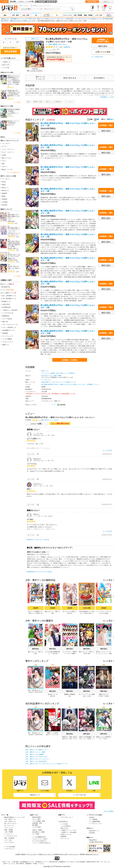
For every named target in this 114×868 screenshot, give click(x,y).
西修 (53, 613)
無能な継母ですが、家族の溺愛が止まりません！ (14, 216)
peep (71, 739)
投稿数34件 (58, 47)
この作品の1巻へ (98, 57)
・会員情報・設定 (37, 823)
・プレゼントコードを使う (39, 839)
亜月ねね (70, 613)
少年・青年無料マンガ (9, 299)
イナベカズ (55, 735)
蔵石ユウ (48, 735)
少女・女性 (26, 15)
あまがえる (11, 125)
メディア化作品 (7, 319)
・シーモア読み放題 (9, 847)
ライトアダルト (109, 15)
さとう (101, 739)
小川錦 (89, 696)
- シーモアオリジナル (10, 836)
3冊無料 (104, 608)
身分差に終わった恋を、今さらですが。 (14, 256)
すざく (82, 613)
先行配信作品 (6, 307)
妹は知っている (53, 694)
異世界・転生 (38, 102)
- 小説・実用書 (8, 832)
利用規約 (23, 854)
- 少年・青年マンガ (10, 819)
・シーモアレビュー (9, 849)
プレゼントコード (8, 342)
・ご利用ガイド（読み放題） (68, 832)
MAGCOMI (70, 19)
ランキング (7, 290)
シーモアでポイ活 (8, 313)
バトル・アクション (8, 149)
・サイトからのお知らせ (39, 841)
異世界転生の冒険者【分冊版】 (13, 110)
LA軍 (84, 696)
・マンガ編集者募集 (94, 822)
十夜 (9, 233)
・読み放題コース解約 (38, 832)
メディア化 (99, 15)
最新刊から (111, 119)
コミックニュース (8, 336)
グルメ (4, 161)
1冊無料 (70, 608)
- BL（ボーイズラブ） (10, 824)
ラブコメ (4, 146)
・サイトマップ (64, 839)
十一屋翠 (49, 44)
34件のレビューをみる (51, 420)
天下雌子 (101, 696)
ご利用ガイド (6, 62)
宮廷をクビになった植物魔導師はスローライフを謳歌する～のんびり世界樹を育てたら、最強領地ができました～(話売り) (13, 81)
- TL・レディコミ (9, 826)
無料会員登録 (92, 2)
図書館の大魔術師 (70, 694)
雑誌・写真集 (88, 15)
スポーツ (4, 167)
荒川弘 (4, 182)
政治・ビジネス (7, 158)
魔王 (56, 376)
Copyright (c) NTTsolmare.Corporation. (57, 866)
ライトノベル (67, 15)
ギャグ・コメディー (8, 152)
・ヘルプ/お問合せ (65, 826)
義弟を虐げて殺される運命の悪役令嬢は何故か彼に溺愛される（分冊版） (14, 244)
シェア (53, 404)
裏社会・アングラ (7, 169)
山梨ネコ (15, 248)
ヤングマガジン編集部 (70, 654)
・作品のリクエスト (66, 834)
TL (57, 15)
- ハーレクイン (8, 834)
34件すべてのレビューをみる (39, 540)
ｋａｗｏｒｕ (14, 269)
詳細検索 (5, 333)
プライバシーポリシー (32, 854)
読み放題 (13, 1)
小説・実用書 (78, 15)
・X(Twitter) (91, 833)
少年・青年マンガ (39, 19)
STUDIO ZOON (12, 260)
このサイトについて (74, 854)
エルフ (51, 376)
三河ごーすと (82, 739)
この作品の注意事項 (35, 71)
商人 (47, 376)
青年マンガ (49, 19)
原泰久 (4, 185)
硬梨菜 (107, 613)
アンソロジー (6, 179)
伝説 (43, 376)
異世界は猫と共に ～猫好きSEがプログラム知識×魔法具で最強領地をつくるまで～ (14, 94)
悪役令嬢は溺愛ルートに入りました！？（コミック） (14, 230)
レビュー (21, 1)
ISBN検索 (82, 854)
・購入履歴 (34, 825)
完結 (28, 102)
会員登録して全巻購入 (70, 360)
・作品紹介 (91, 817)
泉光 (70, 696)
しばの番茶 (11, 113)
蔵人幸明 (55, 654)
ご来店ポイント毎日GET (10, 310)
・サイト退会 (35, 834)
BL (36, 15)
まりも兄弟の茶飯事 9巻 (53, 652)
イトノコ (50, 654)
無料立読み (36, 649)
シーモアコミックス (47, 15)
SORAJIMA (11, 222)
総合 (5, 15)
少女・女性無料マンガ (9, 296)
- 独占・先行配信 (9, 838)
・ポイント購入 (36, 819)
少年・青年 (15, 15)
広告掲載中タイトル (8, 330)
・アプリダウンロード (66, 817)
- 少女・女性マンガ (10, 822)
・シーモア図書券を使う (39, 837)
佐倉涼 (86, 613)
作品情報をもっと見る (107, 97)
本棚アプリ (6, 345)
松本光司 (4, 205)
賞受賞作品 (6, 316)
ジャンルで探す (26, 9)
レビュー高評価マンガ (9, 327)
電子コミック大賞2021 (54, 102)
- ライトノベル (8, 828)
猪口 (17, 268)
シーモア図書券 (7, 339)
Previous (27, 596)
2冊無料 (36, 608)
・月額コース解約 (37, 830)
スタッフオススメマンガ (10, 325)
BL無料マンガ (6, 301)
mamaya (31, 692)
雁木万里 (53, 696)
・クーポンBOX (36, 827)
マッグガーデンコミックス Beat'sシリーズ (88, 19)
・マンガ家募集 (93, 819)
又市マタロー (63, 44)
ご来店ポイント (35, 795)
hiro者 (85, 654)
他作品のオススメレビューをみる (40, 572)
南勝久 (4, 196)
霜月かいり (5, 188)
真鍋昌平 (4, 193)
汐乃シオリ (15, 235)
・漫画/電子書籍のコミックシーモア (14, 817)
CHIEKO (107, 696)
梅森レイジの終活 (53, 733)
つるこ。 (10, 220)
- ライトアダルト (9, 842)
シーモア (4, 1)
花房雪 (89, 739)
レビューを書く (51, 49)
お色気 (4, 155)
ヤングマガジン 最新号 (70, 652)
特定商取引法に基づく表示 (61, 854)
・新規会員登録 (36, 817)
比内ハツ (106, 739)
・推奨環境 (63, 837)
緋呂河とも (5, 190)
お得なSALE (6, 304)
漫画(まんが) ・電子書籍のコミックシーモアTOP (16, 19)
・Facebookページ (94, 831)
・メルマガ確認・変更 (38, 821)
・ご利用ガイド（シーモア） (68, 830)
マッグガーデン (59, 19)
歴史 (3, 164)
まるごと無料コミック (9, 293)
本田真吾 (4, 199)
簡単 (97, 119)
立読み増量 (87, 608)
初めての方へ (6, 65)
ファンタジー (6, 144)
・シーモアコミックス (95, 824)
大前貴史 (38, 613)
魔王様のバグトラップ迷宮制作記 (13, 122)
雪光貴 (10, 248)
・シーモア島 (63, 824)
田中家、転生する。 (14, 266)
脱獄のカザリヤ (104, 694)
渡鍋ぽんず (11, 258)
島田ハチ (91, 613)
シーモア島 (30, 1)
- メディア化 (8, 840)
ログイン (106, 2)
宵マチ (13, 233)
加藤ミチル (11, 268)
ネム (10, 115)
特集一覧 (5, 322)
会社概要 (18, 854)
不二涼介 (102, 613)
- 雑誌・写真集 (8, 830)
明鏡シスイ (32, 613)
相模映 (55, 44)
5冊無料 (53, 608)
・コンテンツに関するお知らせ (41, 843)
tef (42, 613)
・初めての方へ (64, 828)
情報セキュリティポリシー (46, 854)
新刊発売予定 (6, 287)
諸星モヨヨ (65, 739)
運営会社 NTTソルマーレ (92, 854)
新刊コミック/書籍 (7, 284)
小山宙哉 (4, 202)
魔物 (60, 376)
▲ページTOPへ (109, 811)
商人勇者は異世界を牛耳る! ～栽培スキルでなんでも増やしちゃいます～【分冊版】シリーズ (70, 384)
